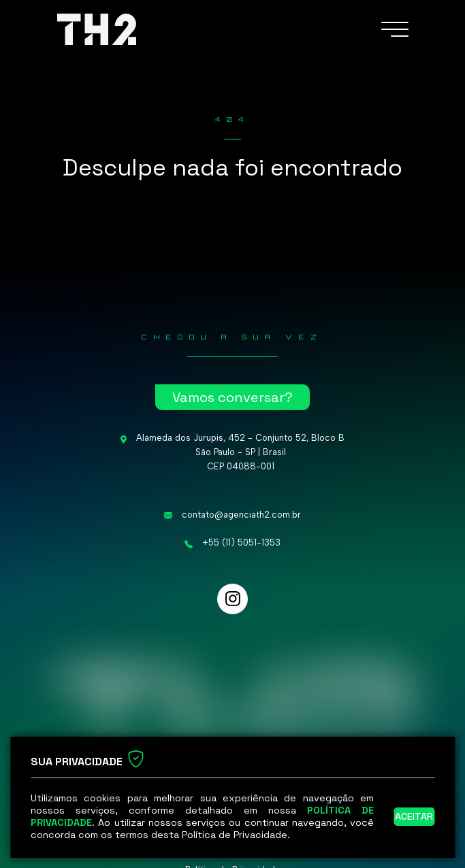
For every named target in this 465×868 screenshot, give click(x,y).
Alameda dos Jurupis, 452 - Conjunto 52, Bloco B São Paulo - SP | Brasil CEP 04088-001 (240, 452)
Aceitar (414, 816)
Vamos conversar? (233, 397)
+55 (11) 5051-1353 (241, 542)
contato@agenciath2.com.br (241, 515)
